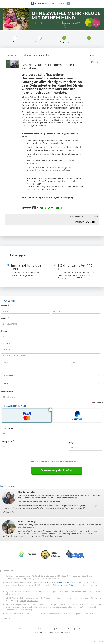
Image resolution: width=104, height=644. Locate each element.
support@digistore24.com (34, 578)
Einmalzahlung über (27, 267)
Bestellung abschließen (58, 470)
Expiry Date (7, 441)
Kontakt (79, 629)
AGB (47, 582)
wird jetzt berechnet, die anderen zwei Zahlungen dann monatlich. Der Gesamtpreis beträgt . (76, 275)
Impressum (30, 629)
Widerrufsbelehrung (45, 629)
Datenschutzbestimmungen (68, 582)
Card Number (8, 428)
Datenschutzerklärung (65, 629)
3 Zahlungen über (75, 267)
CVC (71, 443)
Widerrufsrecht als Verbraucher (66, 585)
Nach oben (5, 618)
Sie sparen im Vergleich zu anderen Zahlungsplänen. (25, 274)
